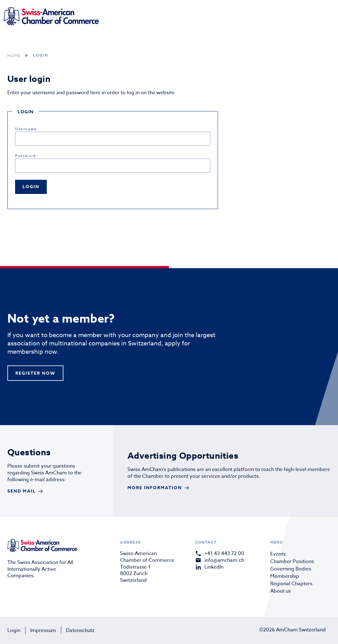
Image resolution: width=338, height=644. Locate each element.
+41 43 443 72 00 (224, 553)
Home (14, 56)
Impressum (43, 630)
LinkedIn (214, 567)
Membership (285, 576)
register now (35, 373)
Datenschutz (80, 630)
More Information (155, 488)
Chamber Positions (292, 561)
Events (278, 554)
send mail (22, 491)
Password (26, 156)
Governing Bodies (291, 569)
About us (281, 591)
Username (26, 129)
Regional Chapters (291, 584)
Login (14, 630)
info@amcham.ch (224, 560)
